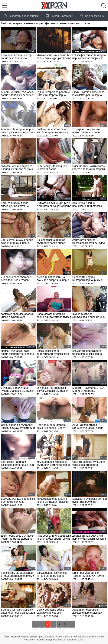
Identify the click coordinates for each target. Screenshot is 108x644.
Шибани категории (59, 16)
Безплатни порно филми (21, 16)
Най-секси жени (92, 16)
